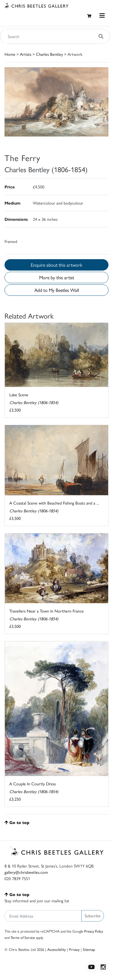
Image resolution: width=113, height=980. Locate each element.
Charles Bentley (49, 54)
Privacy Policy (94, 931)
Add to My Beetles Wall (57, 290)
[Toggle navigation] (102, 15)
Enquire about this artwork (56, 265)
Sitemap (89, 949)
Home (10, 54)
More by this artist (57, 277)
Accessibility (56, 949)
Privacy (74, 949)
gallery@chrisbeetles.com (26, 872)
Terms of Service (23, 937)
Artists (26, 54)
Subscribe (93, 916)
